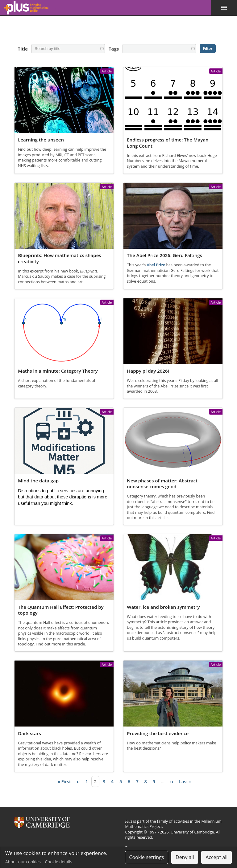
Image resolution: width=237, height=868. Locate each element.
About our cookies (23, 862)
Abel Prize (156, 265)
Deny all (185, 857)
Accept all (216, 857)
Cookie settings (146, 857)
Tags (113, 49)
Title (22, 49)
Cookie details (59, 862)
